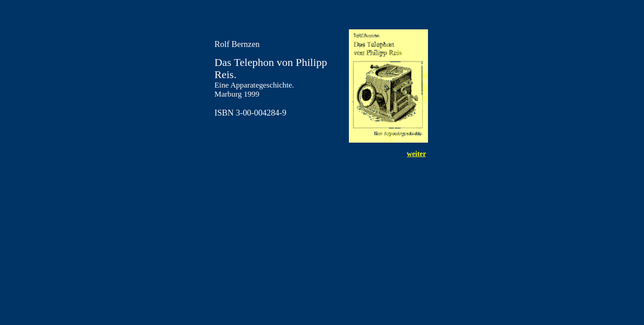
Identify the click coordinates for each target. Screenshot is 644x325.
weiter (416, 154)
